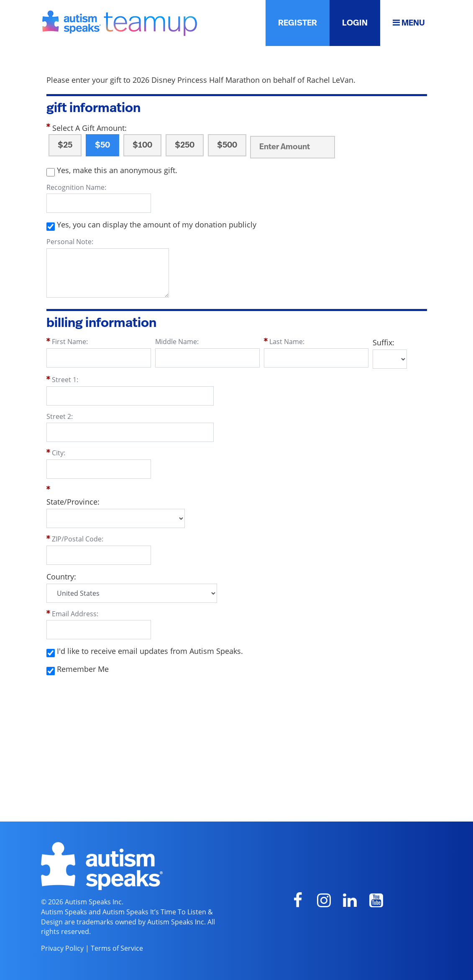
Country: (61, 577)
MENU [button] (409, 23)
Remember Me (83, 669)
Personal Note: (70, 242)
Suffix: (384, 342)
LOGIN (355, 23)
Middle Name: (177, 342)
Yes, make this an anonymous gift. (117, 170)
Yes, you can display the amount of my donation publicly (157, 225)
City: (59, 453)
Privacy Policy (62, 948)
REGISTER (298, 23)
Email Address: (75, 614)
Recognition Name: (76, 187)
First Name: (70, 342)
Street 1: (65, 380)
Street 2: (60, 416)
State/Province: (73, 502)
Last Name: (287, 342)
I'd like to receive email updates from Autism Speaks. (150, 651)
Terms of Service (117, 948)
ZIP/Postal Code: (78, 539)
